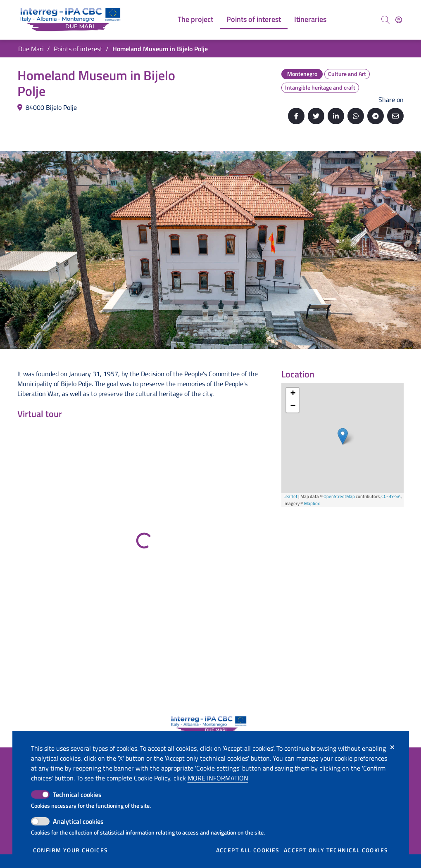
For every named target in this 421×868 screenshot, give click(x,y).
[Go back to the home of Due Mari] (72, 20)
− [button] (293, 406)
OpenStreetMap (339, 496)
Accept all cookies (248, 850)
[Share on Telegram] (376, 116)
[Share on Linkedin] (336, 116)
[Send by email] (395, 116)
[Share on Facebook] (296, 116)
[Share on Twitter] (316, 116)
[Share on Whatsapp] (356, 116)
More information (218, 778)
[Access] (399, 20)
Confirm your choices (71, 850)
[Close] (392, 747)
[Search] (385, 20)
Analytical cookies (78, 821)
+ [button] (293, 394)
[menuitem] (195, 20)
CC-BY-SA (391, 496)
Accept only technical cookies (336, 850)
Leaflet (290, 496)
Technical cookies (77, 794)
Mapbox (312, 503)
